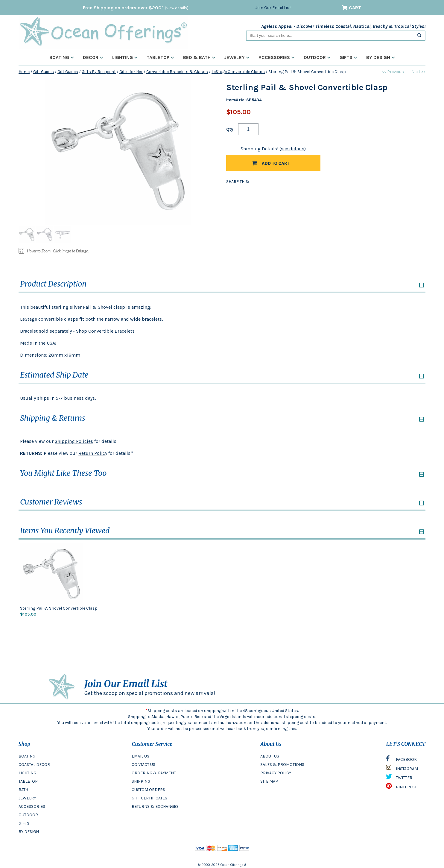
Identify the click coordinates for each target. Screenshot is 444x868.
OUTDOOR (28, 815)
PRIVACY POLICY (276, 773)
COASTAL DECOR (34, 765)
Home (24, 72)
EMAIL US (140, 756)
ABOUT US (270, 756)
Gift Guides (44, 72)
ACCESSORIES (32, 806)
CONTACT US (143, 765)
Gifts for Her (131, 72)
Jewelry (237, 57)
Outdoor (317, 57)
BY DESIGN (29, 832)
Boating (62, 57)
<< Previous (393, 72)
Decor (93, 57)
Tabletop (160, 57)
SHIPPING (141, 781)
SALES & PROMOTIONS (282, 765)
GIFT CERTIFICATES (149, 798)
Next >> (418, 72)
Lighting (125, 57)
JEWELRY (27, 798)
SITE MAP (269, 781)
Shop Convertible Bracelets (105, 331)
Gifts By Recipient (99, 72)
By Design (381, 57)
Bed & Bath (199, 57)
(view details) (177, 8)
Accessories (277, 57)
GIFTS (24, 823)
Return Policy (93, 453)
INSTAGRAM (402, 769)
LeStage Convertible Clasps (238, 72)
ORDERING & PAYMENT (154, 773)
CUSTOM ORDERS (148, 790)
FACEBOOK (401, 760)
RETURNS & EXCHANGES (155, 806)
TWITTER (399, 778)
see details (293, 149)
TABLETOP (28, 781)
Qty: (230, 129)
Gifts (348, 57)
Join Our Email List (273, 8)
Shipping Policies (74, 441)
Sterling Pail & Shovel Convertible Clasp (59, 608)
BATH (23, 790)
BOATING (27, 756)
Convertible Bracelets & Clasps (177, 72)
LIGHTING (27, 773)
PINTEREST (401, 787)
